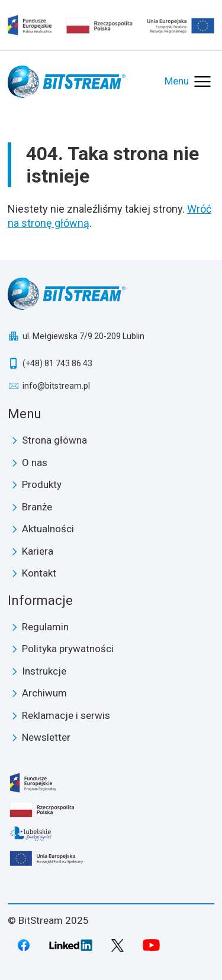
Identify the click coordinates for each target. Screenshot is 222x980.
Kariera (38, 551)
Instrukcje (44, 671)
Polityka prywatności (68, 649)
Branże (37, 507)
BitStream (111, 294)
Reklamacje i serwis (66, 715)
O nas (35, 463)
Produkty (42, 484)
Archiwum (44, 693)
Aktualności (48, 529)
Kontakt (39, 573)
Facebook (24, 945)
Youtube (152, 945)
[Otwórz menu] (189, 82)
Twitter (118, 945)
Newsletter (46, 737)
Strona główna (54, 440)
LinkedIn (71, 945)
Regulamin (45, 627)
